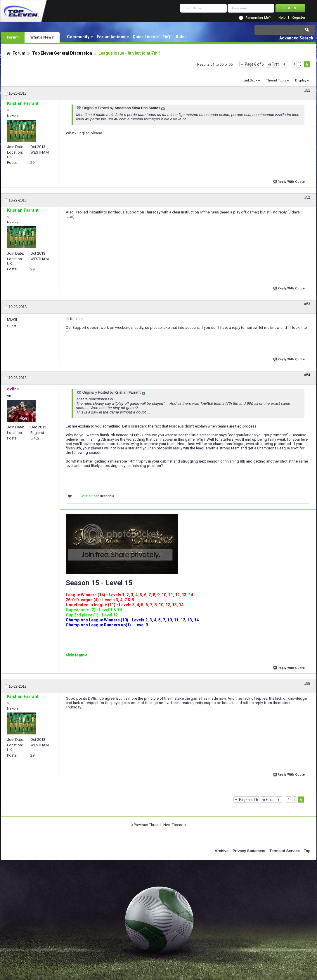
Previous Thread (147, 825)
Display (301, 80)
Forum (13, 37)
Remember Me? (258, 18)
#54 (307, 375)
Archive (222, 851)
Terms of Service (285, 851)
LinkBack (250, 80)
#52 (307, 197)
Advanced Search (296, 38)
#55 (307, 684)
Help (282, 18)
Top (307, 851)
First (273, 64)
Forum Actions (111, 37)
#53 (307, 304)
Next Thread (173, 825)
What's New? (42, 37)
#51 (307, 91)
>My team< (76, 655)
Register (298, 18)
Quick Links (144, 37)
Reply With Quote (290, 181)
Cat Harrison (90, 496)
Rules (181, 37)
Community (78, 37)
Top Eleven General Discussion (62, 53)
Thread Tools (276, 80)
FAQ (166, 37)
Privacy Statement (249, 851)
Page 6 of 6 (254, 64)
